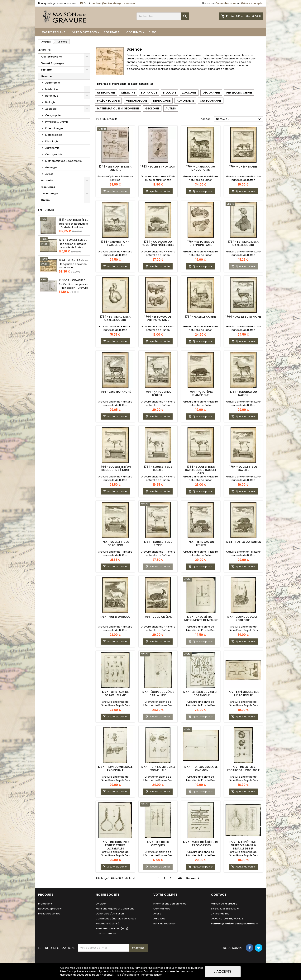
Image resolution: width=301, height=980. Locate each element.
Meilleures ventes (49, 914)
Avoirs (157, 914)
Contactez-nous (106, 934)
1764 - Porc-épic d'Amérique (201, 393)
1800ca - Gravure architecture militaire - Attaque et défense (74, 280)
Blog (153, 32)
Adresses (159, 919)
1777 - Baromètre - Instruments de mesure (201, 618)
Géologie (51, 167)
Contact (219, 895)
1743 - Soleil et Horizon (158, 167)
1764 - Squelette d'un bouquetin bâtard (115, 468)
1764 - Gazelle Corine (201, 317)
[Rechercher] (163, 16)
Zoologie (51, 109)
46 (180, 878)
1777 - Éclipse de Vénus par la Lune (158, 694)
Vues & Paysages (85, 32)
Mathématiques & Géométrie (64, 161)
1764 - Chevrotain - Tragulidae (115, 243)
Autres (49, 174)
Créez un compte (252, 3)
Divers (45, 200)
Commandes (162, 909)
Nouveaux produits (50, 909)
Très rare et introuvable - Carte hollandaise (73, 225)
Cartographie (54, 154)
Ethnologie (52, 141)
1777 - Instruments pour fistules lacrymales (115, 845)
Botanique (52, 96)
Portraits (112, 32)
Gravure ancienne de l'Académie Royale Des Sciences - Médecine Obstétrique (115, 782)
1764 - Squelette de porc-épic (115, 543)
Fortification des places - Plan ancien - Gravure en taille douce (73, 288)
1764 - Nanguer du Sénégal (158, 393)
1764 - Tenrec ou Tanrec (243, 542)
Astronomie (53, 83)
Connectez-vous (226, 3)
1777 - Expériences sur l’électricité (243, 694)
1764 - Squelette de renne (158, 543)
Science (46, 76)
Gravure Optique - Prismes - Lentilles (115, 178)
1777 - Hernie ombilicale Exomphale (115, 768)
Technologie (50, 193)
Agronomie (52, 148)
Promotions (45, 904)
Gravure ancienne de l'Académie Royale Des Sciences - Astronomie (158, 705)
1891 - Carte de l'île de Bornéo (74, 220)
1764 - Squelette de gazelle (243, 468)
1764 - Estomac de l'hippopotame (201, 243)
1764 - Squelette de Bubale (158, 468)
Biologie (50, 102)
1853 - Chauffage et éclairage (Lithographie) (74, 260)
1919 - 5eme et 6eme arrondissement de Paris (74, 240)
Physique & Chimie (57, 122)
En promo (46, 210)
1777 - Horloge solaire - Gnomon (201, 768)
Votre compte (165, 895)
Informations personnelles (170, 904)
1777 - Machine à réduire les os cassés (201, 844)
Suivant (193, 878)
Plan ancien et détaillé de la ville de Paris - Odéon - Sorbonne (73, 247)
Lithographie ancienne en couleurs (73, 266)
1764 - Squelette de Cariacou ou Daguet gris (201, 470)
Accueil (45, 50)
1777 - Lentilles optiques (158, 844)
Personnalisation (152, 975)
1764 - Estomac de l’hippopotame (158, 318)
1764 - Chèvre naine (243, 167)
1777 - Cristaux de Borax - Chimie (115, 694)
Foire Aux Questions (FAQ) (112, 929)
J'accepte (223, 971)
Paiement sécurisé (107, 924)
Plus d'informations (128, 975)
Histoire (46, 70)
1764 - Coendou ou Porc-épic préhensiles (158, 243)
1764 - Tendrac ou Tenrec (201, 543)
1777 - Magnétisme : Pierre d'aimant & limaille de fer (243, 845)
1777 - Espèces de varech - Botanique (201, 694)
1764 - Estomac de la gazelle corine (243, 243)
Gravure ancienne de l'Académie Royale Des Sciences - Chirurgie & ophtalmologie (115, 857)
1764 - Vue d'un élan (158, 617)
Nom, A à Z (239, 119)
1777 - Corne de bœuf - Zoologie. (243, 618)
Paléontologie (54, 128)
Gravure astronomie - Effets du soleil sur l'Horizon (158, 178)
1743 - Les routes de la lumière (115, 168)
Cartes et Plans (54, 32)
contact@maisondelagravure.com (113, 3)
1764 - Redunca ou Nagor (243, 393)
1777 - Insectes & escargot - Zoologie (243, 768)
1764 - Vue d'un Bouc (115, 617)
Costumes (134, 32)
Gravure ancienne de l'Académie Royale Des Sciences (201, 630)
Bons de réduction (165, 924)
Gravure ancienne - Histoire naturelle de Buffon (201, 178)
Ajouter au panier (115, 191)
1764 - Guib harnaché (115, 392)
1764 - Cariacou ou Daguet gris (201, 168)
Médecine (52, 89)
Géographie (53, 115)
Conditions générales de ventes (116, 919)
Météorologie (54, 135)
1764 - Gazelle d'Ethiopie (243, 317)
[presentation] (107, 961)
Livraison (101, 904)
